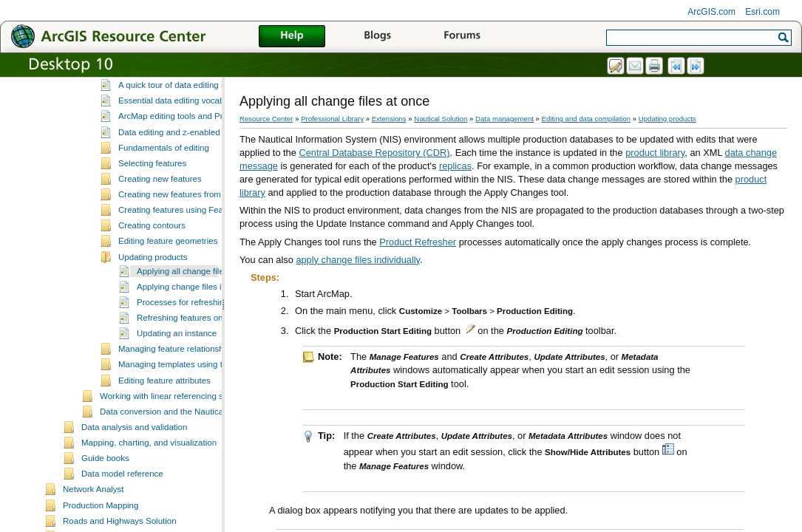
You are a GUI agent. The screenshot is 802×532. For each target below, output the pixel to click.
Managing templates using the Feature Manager (209, 417)
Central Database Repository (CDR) (374, 153)
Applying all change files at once (198, 324)
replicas (455, 166)
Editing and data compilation (153, 108)
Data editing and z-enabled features (186, 185)
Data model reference (122, 526)
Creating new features (160, 231)
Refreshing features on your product (205, 370)
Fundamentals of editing (164, 200)
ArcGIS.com (711, 12)
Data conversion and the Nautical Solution (179, 464)
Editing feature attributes (164, 433)
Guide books (105, 511)
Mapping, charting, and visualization (149, 495)
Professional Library (332, 119)
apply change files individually (358, 260)
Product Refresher (418, 242)
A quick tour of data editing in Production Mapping (212, 137)
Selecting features (152, 216)
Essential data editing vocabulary (180, 153)
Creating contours (152, 278)
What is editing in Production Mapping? (192, 122)
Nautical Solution (441, 119)
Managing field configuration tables (166, 92)
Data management (504, 119)
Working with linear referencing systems (175, 449)
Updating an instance (177, 386)
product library (655, 153)
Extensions (389, 119)
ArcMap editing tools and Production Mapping (204, 168)
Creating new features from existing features (202, 247)
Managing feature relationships (176, 401)
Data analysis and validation (134, 480)
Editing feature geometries (168, 293)
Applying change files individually (199, 339)
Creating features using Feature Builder (193, 262)
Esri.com (762, 12)
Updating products (153, 310)
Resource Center (266, 119)
